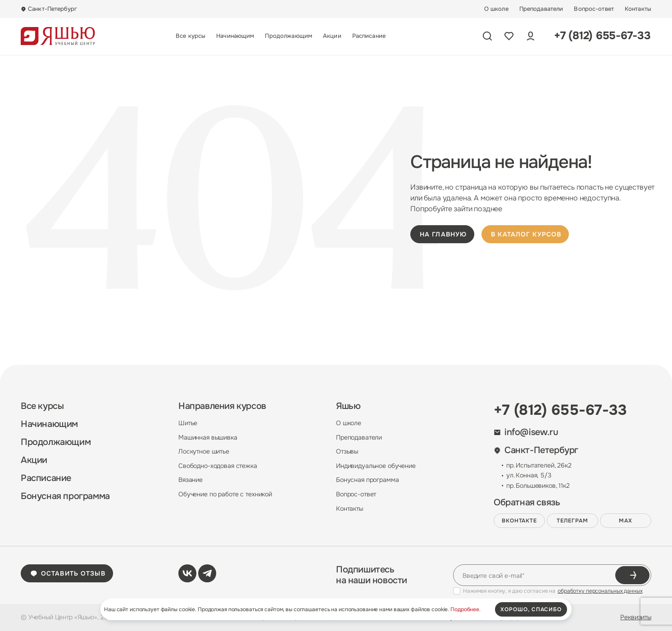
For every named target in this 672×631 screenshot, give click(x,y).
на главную (443, 234)
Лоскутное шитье (204, 451)
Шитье (188, 423)
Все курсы (191, 36)
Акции (332, 36)
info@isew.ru (526, 432)
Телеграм (572, 521)
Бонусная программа (65, 496)
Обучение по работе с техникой (225, 494)
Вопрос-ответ (594, 9)
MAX (626, 521)
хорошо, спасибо (531, 609)
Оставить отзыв (68, 573)
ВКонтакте (520, 521)
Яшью (348, 406)
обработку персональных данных (600, 591)
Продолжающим (288, 36)
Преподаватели (541, 9)
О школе (496, 9)
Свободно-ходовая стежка (218, 466)
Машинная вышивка (208, 437)
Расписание (369, 36)
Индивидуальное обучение (376, 466)
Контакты (638, 9)
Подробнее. (465, 609)
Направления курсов (222, 406)
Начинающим (235, 36)
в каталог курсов (526, 234)
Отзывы (347, 451)
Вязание (191, 480)
